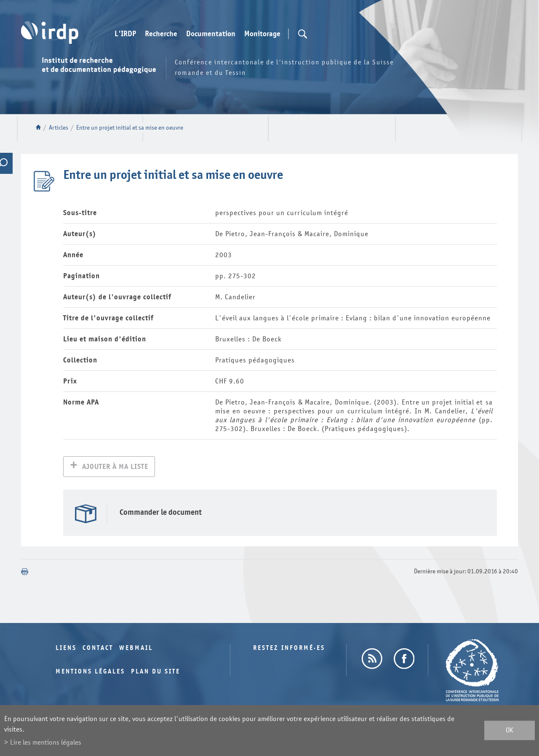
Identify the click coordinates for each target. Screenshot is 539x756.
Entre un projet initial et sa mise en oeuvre (130, 128)
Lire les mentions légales (46, 742)
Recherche (161, 34)
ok (510, 731)
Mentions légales (90, 672)
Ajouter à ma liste (115, 467)
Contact (98, 649)
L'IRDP (125, 34)
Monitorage (262, 34)
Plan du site (156, 672)
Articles (59, 128)
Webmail (136, 649)
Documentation (211, 34)
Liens (66, 649)
